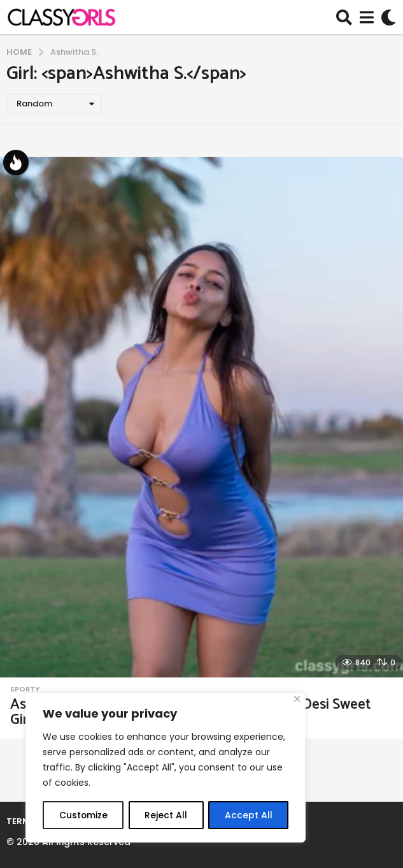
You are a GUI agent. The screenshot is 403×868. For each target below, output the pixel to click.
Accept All (249, 815)
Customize (83, 815)
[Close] (297, 699)
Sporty (25, 689)
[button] (344, 17)
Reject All (166, 815)
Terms (21, 821)
